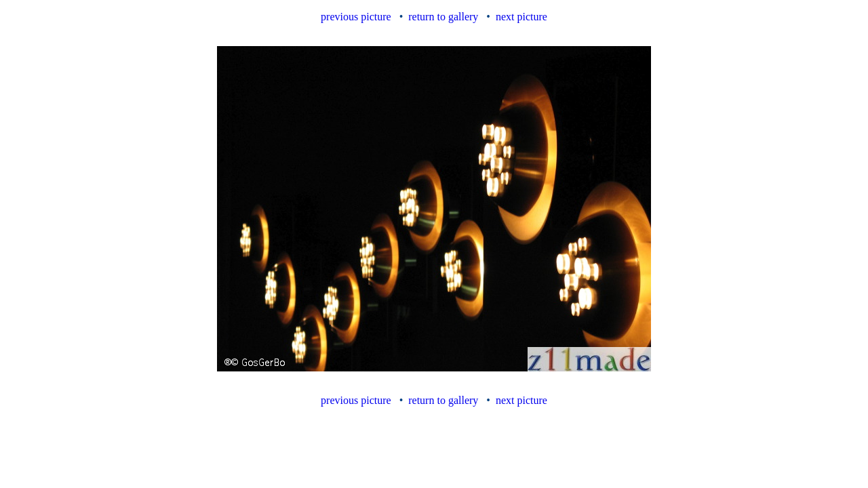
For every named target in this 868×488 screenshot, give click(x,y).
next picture (521, 17)
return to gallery (443, 17)
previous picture (356, 17)
